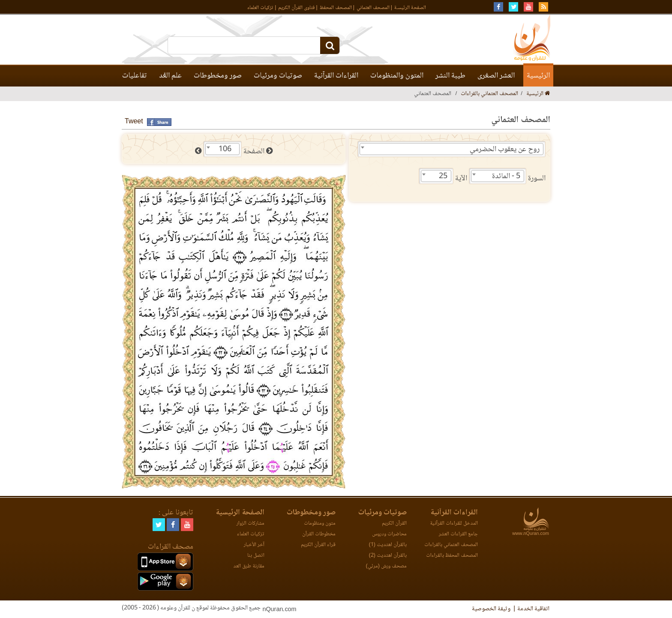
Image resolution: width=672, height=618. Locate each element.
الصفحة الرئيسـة (410, 8)
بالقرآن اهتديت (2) (388, 556)
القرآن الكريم (394, 524)
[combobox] (451, 149)
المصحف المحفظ (336, 8)
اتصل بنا (256, 556)
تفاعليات (135, 76)
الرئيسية (538, 76)
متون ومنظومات (320, 524)
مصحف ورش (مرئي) (386, 566)
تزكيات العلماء (260, 8)
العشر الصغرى (496, 76)
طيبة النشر (450, 76)
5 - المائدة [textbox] (506, 176)
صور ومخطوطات (218, 76)
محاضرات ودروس (389, 534)
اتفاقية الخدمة (533, 609)
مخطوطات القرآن (319, 534)
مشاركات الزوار (250, 524)
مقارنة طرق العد (249, 566)
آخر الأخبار (254, 545)
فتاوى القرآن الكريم (296, 8)
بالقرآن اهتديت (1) (388, 545)
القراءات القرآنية (336, 76)
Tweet (134, 122)
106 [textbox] (225, 149)
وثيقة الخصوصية (491, 609)
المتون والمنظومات (397, 76)
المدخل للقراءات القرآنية (454, 524)
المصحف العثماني (373, 8)
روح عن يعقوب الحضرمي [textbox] (505, 149)
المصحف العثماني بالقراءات (489, 94)
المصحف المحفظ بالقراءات (452, 556)
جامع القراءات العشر (458, 534)
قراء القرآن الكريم (318, 545)
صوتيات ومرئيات (278, 76)
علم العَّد (170, 76)
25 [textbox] (443, 176)
